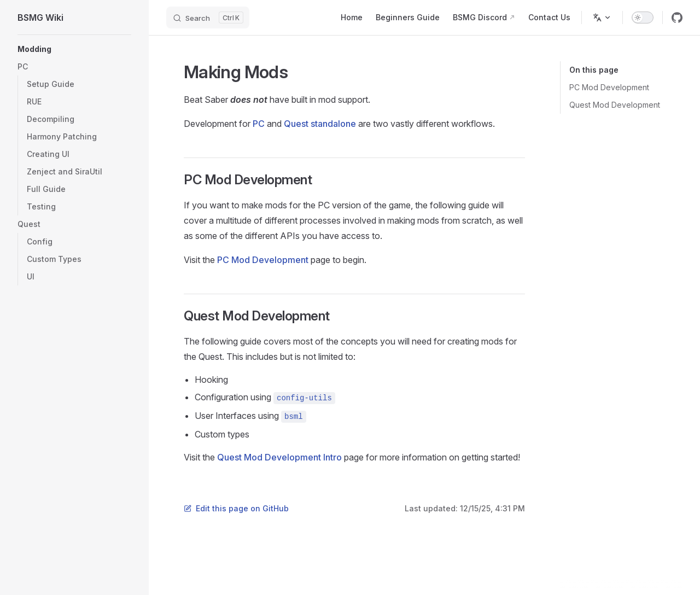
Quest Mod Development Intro (279, 457)
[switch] (643, 17)
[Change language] (602, 17)
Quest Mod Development (615, 105)
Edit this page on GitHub (236, 508)
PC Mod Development (609, 87)
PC (259, 124)
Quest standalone (320, 124)
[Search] (208, 17)
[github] (677, 17)
